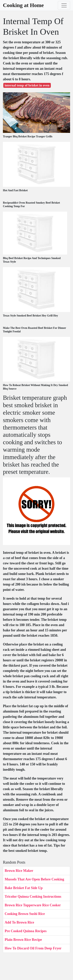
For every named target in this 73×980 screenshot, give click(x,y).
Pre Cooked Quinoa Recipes (26, 931)
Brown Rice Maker (19, 871)
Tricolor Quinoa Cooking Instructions (33, 897)
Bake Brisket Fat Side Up (24, 888)
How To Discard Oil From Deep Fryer (33, 948)
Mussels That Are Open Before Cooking (34, 879)
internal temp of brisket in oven (27, 85)
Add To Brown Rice (19, 922)
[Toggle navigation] (64, 5)
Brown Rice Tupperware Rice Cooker (33, 905)
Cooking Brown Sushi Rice (25, 914)
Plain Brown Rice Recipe (23, 940)
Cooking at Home (23, 5)
